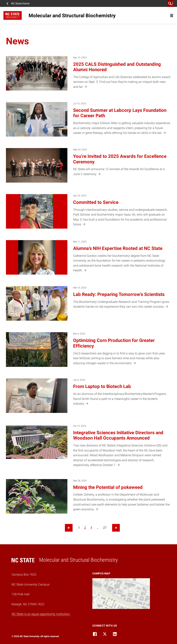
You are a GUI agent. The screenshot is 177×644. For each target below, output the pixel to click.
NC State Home (20, 3)
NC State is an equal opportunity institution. (41, 614)
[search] (171, 3)
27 (105, 528)
